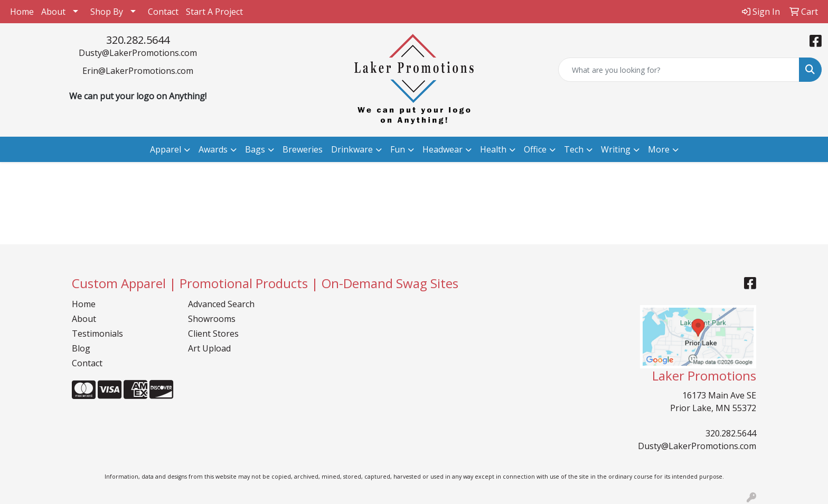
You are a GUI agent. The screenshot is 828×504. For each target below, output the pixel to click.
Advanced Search (221, 304)
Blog (81, 348)
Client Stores (213, 334)
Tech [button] (574, 149)
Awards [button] (213, 149)
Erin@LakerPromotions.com (138, 71)
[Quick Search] (679, 70)
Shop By (107, 12)
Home (22, 12)
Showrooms (212, 319)
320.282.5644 (138, 40)
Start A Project (214, 12)
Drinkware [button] (352, 149)
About (53, 12)
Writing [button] (616, 149)
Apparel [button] (166, 149)
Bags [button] (255, 149)
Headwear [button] (443, 149)
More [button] (659, 149)
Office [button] (535, 149)
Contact (163, 12)
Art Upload (209, 348)
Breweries (303, 149)
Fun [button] (398, 149)
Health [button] (493, 149)
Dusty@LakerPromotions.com (138, 53)
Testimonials (97, 334)
